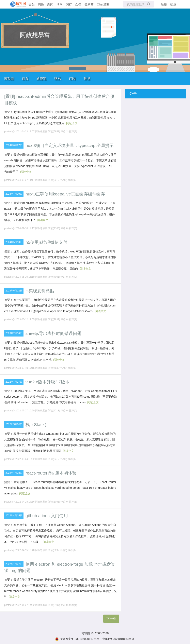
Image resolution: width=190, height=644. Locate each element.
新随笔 (41, 78)
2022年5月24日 (14, 424)
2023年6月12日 (14, 291)
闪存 (69, 4)
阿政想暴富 (35, 35)
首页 (25, 78)
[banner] (16, 4)
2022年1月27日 (14, 564)
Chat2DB (103, 4)
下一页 (111, 619)
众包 (78, 4)
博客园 (9, 78)
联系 (58, 78)
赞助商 (89, 4)
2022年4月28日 (14, 473)
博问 (60, 4)
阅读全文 (72, 123)
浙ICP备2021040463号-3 (118, 639)
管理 (87, 78)
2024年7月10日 (14, 194)
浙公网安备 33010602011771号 (77, 639)
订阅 (72, 78)
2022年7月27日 (14, 382)
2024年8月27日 (14, 145)
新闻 (50, 4)
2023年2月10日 (14, 333)
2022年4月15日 (14, 516)
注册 (164, 4)
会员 (32, 4)
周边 (41, 4)
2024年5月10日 (14, 242)
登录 (173, 4)
